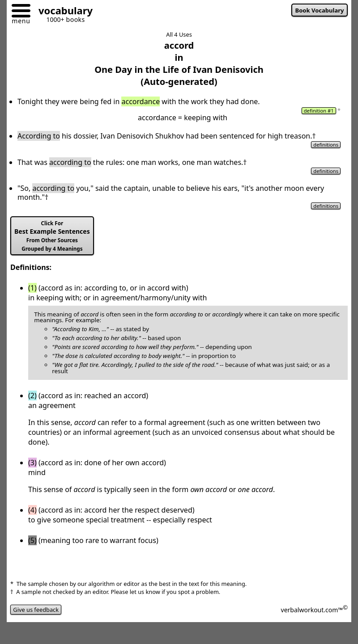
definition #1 (319, 111)
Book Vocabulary (320, 10)
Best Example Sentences (52, 236)
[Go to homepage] (62, 12)
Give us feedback (36, 610)
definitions (326, 145)
